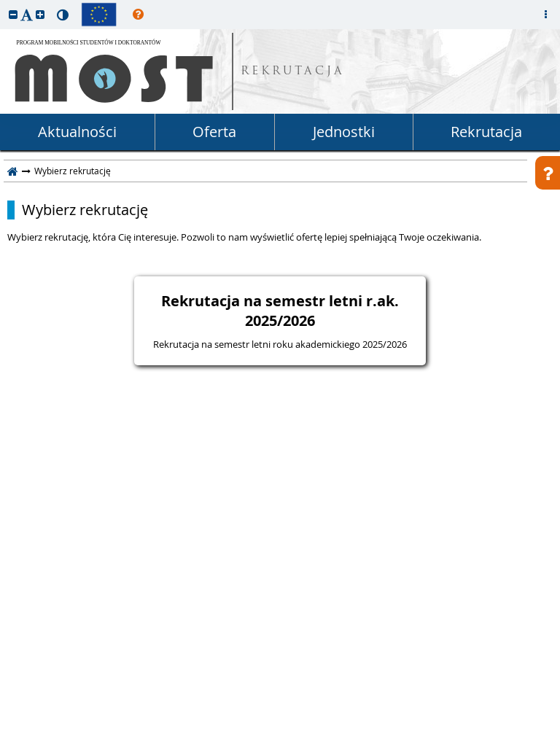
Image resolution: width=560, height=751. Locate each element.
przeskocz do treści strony (4, 4)
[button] (13, 14)
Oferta (214, 132)
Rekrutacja (486, 132)
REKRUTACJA (293, 72)
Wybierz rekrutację (85, 210)
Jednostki (344, 132)
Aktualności (77, 132)
